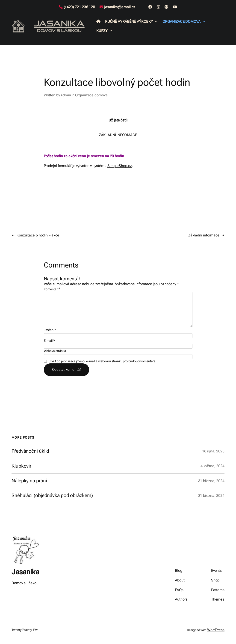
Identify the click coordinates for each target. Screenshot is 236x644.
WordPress (216, 630)
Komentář (52, 289)
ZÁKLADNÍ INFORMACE (118, 135)
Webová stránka (55, 351)
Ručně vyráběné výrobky (132, 22)
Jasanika (25, 572)
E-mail (49, 341)
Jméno (50, 330)
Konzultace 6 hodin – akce (38, 235)
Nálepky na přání (29, 481)
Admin (66, 95)
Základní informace (204, 235)
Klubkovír (21, 466)
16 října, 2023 (213, 451)
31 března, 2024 (211, 481)
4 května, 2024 (212, 466)
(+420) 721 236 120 (77, 7)
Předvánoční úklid (30, 451)
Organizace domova (184, 22)
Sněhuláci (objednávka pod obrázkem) (52, 496)
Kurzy (105, 31)
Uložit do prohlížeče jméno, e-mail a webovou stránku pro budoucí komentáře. (102, 361)
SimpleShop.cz (120, 166)
